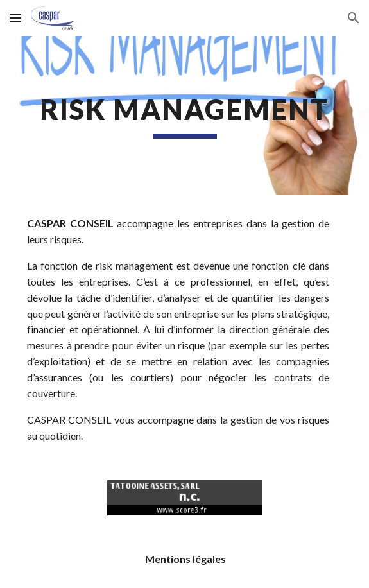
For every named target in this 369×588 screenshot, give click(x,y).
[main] (184, 116)
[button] (15, 18)
